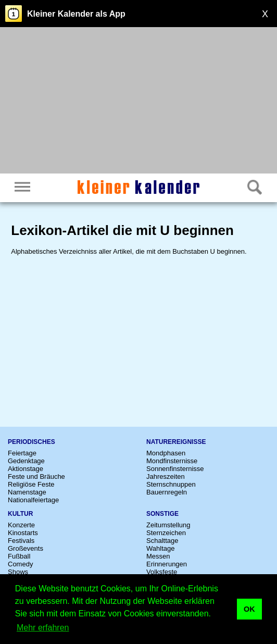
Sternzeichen (166, 533)
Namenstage (27, 492)
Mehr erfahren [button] (43, 628)
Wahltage (160, 548)
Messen (158, 556)
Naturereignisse (176, 442)
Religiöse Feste (31, 484)
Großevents (26, 548)
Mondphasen (166, 453)
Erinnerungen (167, 564)
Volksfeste (162, 572)
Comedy (20, 564)
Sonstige (162, 514)
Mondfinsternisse (172, 461)
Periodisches (32, 442)
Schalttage (162, 541)
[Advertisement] (138, 102)
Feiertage (22, 453)
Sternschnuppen (171, 484)
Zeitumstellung (168, 525)
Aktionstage (26, 469)
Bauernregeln (167, 492)
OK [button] (249, 609)
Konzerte (21, 525)
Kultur (20, 514)
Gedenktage (26, 461)
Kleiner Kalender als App (76, 14)
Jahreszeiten (166, 476)
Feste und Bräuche (36, 476)
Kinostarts (23, 533)
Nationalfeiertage (33, 500)
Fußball (19, 556)
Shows (18, 572)
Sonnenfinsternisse (175, 469)
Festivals (21, 541)
